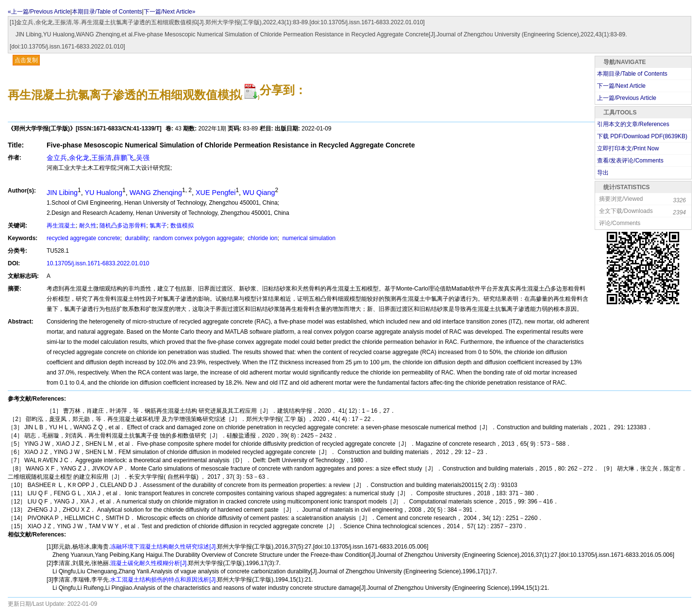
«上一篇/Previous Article (39, 12)
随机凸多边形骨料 (123, 226)
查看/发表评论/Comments (630, 161)
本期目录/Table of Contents (107, 12)
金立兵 (57, 158)
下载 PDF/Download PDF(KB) (642, 136)
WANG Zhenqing (156, 193)
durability (136, 238)
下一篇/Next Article (621, 86)
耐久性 (88, 226)
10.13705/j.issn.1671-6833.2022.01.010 (98, 263)
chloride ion (262, 238)
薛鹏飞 (124, 158)
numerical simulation (308, 238)
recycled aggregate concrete (83, 238)
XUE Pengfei (216, 193)
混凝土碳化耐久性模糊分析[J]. (149, 563)
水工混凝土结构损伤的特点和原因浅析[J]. (164, 580)
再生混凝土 (61, 226)
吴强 (143, 158)
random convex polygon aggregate (197, 238)
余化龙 (79, 158)
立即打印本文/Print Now (628, 148)
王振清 (101, 158)
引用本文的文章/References (633, 124)
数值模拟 (182, 226)
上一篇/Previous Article (627, 98)
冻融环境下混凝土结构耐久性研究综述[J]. (164, 547)
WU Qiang (259, 193)
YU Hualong (103, 193)
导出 (603, 173)
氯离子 (158, 226)
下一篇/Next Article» (170, 12)
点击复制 (26, 60)
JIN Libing (62, 193)
